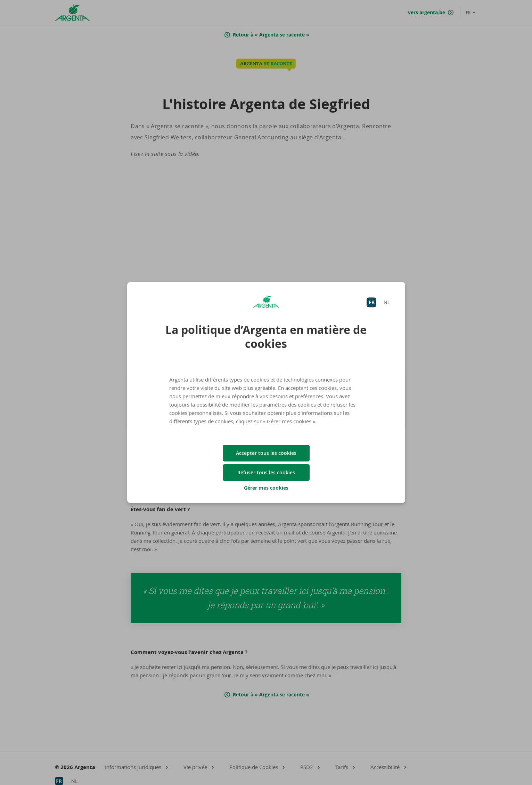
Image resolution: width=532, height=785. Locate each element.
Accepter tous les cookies (266, 453)
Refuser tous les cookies (266, 472)
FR (372, 302)
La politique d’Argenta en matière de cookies (266, 337)
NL (387, 302)
